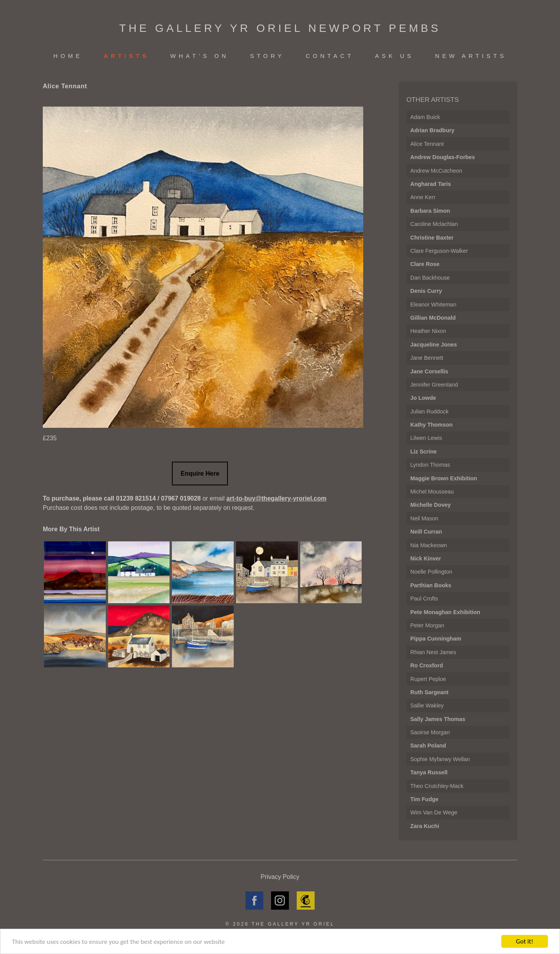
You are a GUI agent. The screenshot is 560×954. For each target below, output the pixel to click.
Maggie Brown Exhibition (444, 478)
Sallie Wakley (427, 705)
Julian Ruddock (429, 411)
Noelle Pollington (431, 572)
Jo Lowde (423, 398)
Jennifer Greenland (434, 385)
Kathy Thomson (431, 425)
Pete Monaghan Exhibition (445, 612)
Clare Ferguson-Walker (439, 251)
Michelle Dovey (430, 505)
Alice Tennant (427, 144)
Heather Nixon (428, 331)
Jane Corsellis (429, 371)
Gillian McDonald (433, 318)
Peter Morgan (427, 625)
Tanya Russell (429, 772)
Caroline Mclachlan (434, 224)
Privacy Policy (280, 877)
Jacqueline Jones (434, 345)
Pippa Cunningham (436, 639)
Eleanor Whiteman (433, 305)
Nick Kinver (426, 558)
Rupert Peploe (428, 679)
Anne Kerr (423, 197)
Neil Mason (424, 518)
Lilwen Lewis (426, 438)
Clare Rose (425, 264)
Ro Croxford (427, 665)
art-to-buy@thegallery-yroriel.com (276, 498)
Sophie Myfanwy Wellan (440, 759)
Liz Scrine (423, 452)
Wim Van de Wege (434, 812)
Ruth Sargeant (429, 692)
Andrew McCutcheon (436, 171)
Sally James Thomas (438, 719)
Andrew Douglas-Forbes (443, 157)
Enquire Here (200, 473)
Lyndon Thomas (430, 465)
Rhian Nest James (433, 652)
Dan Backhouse (430, 278)
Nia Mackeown (429, 545)
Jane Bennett (427, 358)
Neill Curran (426, 532)
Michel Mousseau (432, 492)
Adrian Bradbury (432, 130)
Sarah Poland (428, 746)
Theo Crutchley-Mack (437, 786)
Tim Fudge (424, 799)
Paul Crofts (424, 599)
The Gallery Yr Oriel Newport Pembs (280, 28)
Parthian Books (431, 585)
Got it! (525, 941)
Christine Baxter (432, 238)
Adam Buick (425, 117)
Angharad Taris (431, 184)
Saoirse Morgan (430, 732)
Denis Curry (426, 291)
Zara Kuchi (425, 826)
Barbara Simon (430, 211)
